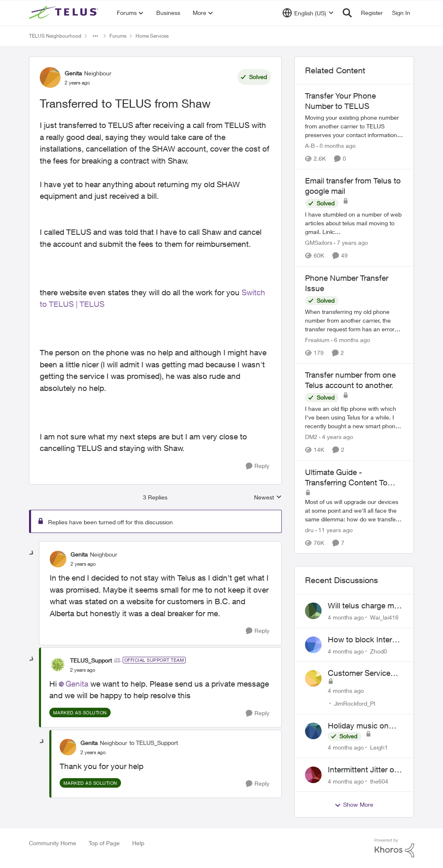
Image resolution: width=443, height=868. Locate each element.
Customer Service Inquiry (359, 673)
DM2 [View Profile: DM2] (311, 437)
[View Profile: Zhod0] (313, 645)
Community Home (53, 843)
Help (138, 843)
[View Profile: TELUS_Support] (58, 665)
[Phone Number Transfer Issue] (354, 320)
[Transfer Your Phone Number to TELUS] (354, 126)
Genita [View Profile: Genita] (73, 73)
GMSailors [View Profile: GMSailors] (319, 243)
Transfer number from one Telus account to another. (350, 380)
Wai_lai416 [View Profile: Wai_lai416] (384, 617)
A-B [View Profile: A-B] (310, 146)
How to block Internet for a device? (366, 640)
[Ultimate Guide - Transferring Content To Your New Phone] (354, 510)
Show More (354, 805)
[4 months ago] (346, 617)
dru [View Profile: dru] (309, 530)
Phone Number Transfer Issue (347, 283)
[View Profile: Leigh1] (313, 731)
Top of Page (104, 843)
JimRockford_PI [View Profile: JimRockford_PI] (355, 703)
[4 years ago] (336, 437)
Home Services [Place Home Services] (152, 36)
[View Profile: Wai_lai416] (313, 611)
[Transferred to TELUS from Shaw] (83, 564)
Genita (77, 684)
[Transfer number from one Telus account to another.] (354, 418)
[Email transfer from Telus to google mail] (354, 223)
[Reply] (258, 466)
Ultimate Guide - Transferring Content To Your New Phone (346, 477)
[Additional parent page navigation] (95, 36)
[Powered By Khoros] (395, 848)
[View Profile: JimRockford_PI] (313, 678)
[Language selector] (308, 13)
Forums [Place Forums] (118, 36)
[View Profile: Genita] (50, 77)
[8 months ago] (336, 146)
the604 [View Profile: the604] (379, 781)
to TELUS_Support (154, 743)
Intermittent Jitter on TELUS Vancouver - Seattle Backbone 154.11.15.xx (363, 770)
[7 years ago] (351, 243)
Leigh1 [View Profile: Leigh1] (379, 747)
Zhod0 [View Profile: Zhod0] (379, 651)
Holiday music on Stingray (358, 726)
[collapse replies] (32, 553)
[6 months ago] (351, 340)
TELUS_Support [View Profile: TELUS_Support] (91, 660)
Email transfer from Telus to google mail (353, 186)
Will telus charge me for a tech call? (363, 606)
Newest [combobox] (268, 498)
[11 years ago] (334, 530)
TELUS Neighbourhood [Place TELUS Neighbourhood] (55, 36)
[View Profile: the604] (313, 775)
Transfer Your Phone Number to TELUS (340, 101)
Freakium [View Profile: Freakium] (317, 340)
